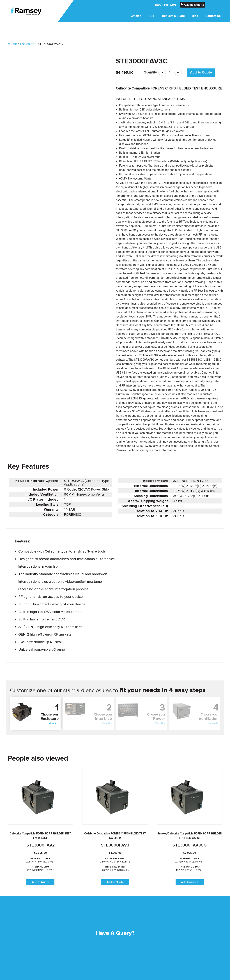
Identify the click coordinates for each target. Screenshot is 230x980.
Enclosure (27, 44)
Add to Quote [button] (40, 882)
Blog (195, 16)
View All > (54, 723)
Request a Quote (173, 16)
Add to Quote (201, 73)
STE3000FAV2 (41, 845)
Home (12, 44)
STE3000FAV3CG (190, 845)
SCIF (152, 16)
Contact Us (213, 16)
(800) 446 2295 (166, 5)
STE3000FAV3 (115, 845)
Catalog (136, 16)
